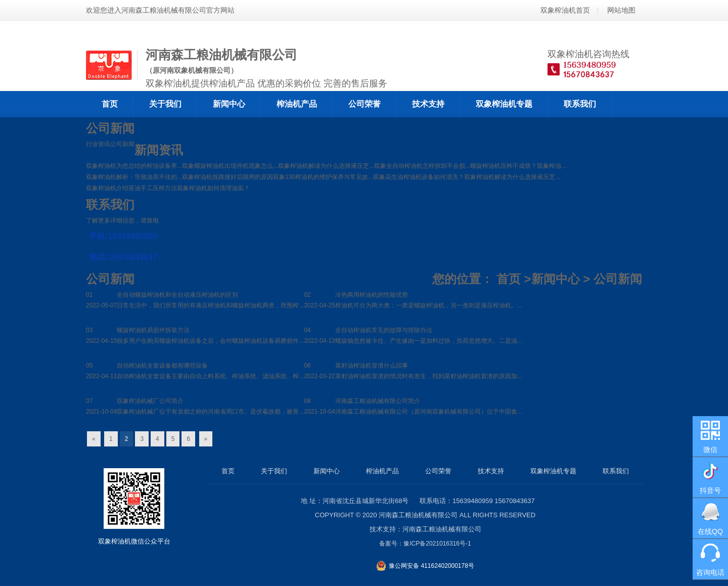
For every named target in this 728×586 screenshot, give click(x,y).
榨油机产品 (297, 104)
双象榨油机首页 (565, 10)
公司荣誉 (365, 104)
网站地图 (621, 10)
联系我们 (580, 104)
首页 (110, 104)
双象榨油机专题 (504, 104)
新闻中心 (229, 104)
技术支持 (428, 104)
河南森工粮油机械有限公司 (418, 515)
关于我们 (165, 104)
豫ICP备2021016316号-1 (437, 544)
